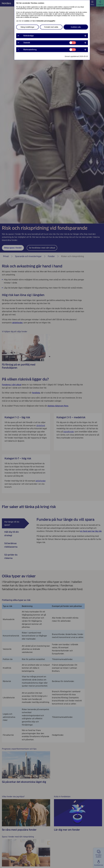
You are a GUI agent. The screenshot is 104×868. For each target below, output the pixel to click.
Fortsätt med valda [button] (51, 27)
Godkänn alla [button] (76, 27)
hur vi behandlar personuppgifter (44, 21)
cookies (27, 21)
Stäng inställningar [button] (27, 27)
